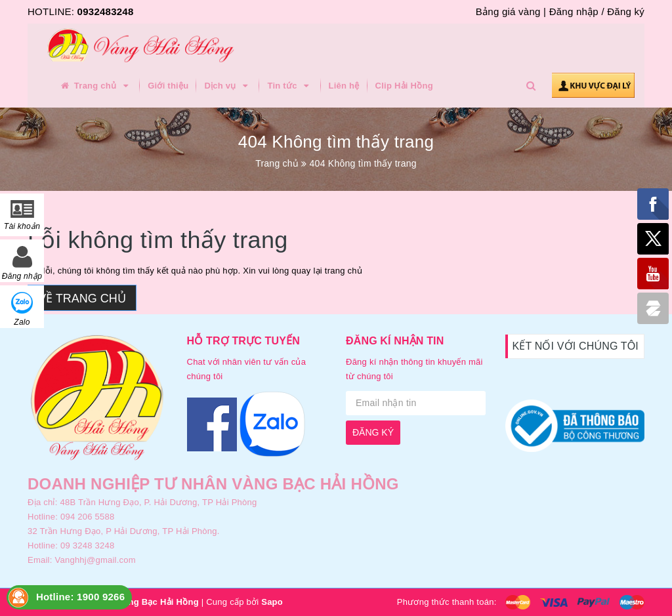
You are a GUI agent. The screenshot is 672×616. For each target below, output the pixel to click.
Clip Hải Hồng (404, 86)
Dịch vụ (228, 86)
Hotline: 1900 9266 (80, 597)
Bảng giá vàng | (511, 11)
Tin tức (290, 86)
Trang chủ (95, 86)
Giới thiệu (168, 86)
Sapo (272, 602)
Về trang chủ (82, 298)
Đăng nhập (574, 11)
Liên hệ (344, 86)
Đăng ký (626, 11)
